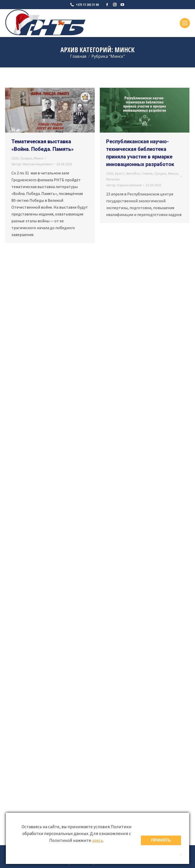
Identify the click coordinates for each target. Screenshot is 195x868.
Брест (120, 173)
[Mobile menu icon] (185, 23)
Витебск (133, 173)
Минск (39, 158)
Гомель (147, 173)
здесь (97, 840)
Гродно (26, 158)
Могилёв (113, 179)
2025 (15, 158)
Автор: (32, 164)
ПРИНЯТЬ (161, 840)
